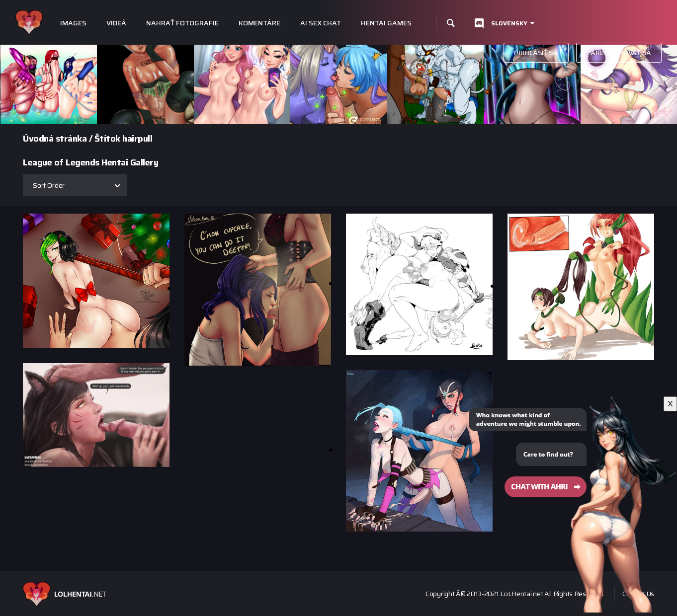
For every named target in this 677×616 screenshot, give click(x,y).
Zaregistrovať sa (619, 53)
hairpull (137, 139)
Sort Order (49, 185)
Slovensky (509, 23)
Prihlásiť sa (536, 53)
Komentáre (259, 23)
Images (73, 23)
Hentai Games (386, 23)
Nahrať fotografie (182, 23)
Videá (116, 23)
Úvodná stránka (55, 139)
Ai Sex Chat (321, 23)
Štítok (107, 139)
